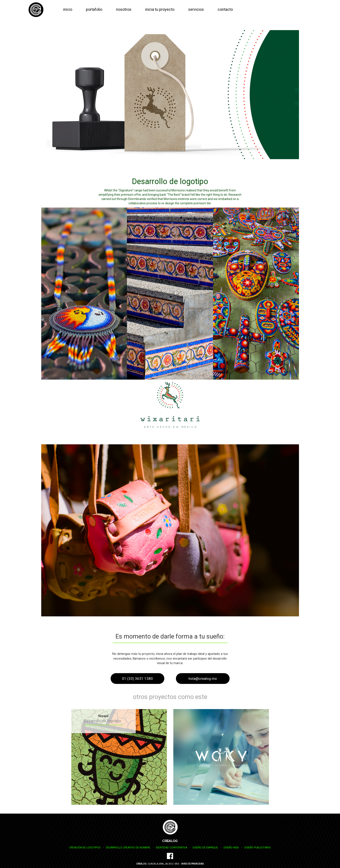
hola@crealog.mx (203, 679)
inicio (68, 9)
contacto (225, 9)
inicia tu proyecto (160, 9)
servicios (196, 9)
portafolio (94, 9)
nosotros (124, 9)
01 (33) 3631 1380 (137, 679)
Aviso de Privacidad (193, 864)
